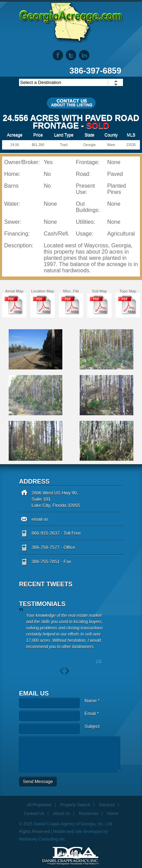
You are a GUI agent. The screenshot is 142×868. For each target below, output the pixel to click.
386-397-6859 (95, 71)
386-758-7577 (46, 547)
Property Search (75, 805)
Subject (92, 726)
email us (40, 519)
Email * (92, 713)
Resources (88, 814)
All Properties (39, 805)
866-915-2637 (46, 533)
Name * (92, 701)
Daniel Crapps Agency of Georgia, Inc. (69, 824)
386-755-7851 (46, 561)
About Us (61, 814)
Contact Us (34, 814)
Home (113, 814)
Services (107, 805)
